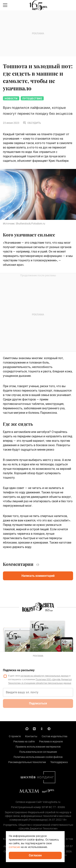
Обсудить (32, 123)
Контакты (31, 736)
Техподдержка (59, 762)
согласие (14, 847)
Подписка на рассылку (19, 670)
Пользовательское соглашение (38, 752)
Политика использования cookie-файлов (38, 757)
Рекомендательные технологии (27, 762)
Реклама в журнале (51, 741)
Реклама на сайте (24, 741)
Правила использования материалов (38, 747)
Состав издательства (55, 736)
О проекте (15, 736)
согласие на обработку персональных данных (45, 676)
